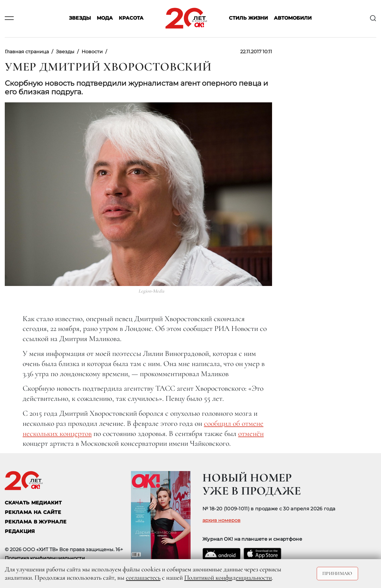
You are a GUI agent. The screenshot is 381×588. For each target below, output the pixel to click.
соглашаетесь (143, 578)
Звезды (80, 18)
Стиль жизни (248, 18)
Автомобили (293, 18)
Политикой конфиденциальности (228, 578)
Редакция (20, 531)
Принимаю (337, 573)
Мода (105, 18)
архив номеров (221, 520)
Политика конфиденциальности (45, 558)
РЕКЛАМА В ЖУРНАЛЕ (36, 522)
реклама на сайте (33, 512)
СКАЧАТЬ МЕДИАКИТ (33, 503)
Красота (131, 18)
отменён (251, 433)
